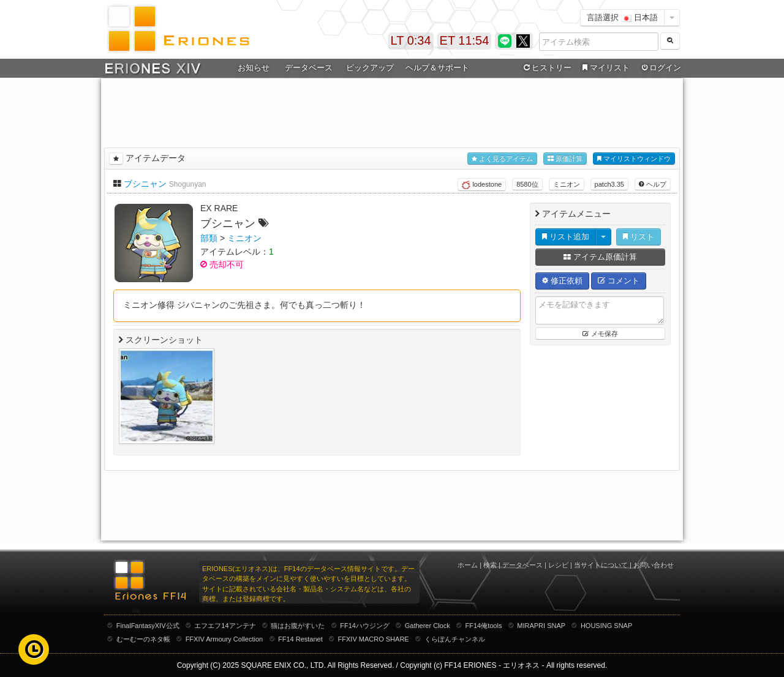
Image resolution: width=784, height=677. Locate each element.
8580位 (527, 184)
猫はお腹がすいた (298, 626)
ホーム (468, 565)
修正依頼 (562, 281)
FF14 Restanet (300, 639)
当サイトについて (601, 565)
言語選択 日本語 (622, 17)
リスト (639, 237)
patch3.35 (609, 184)
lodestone (482, 185)
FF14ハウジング (365, 626)
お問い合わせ (654, 565)
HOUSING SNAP (606, 626)
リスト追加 (566, 237)
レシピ (558, 565)
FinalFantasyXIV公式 (148, 626)
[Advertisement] (392, 111)
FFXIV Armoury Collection (224, 639)
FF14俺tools (484, 626)
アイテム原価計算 (600, 257)
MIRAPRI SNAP (541, 626)
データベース (309, 68)
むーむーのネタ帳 (143, 639)
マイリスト (604, 68)
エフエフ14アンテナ (225, 626)
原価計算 (565, 159)
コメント (619, 281)
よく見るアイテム (502, 159)
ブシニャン (145, 184)
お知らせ (254, 68)
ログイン (660, 68)
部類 (209, 238)
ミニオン (567, 184)
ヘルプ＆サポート (437, 68)
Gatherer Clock (428, 626)
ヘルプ (653, 184)
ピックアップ (370, 68)
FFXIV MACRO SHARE (374, 639)
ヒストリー (546, 68)
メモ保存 (600, 334)
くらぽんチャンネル (455, 639)
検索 (490, 565)
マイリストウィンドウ (634, 159)
